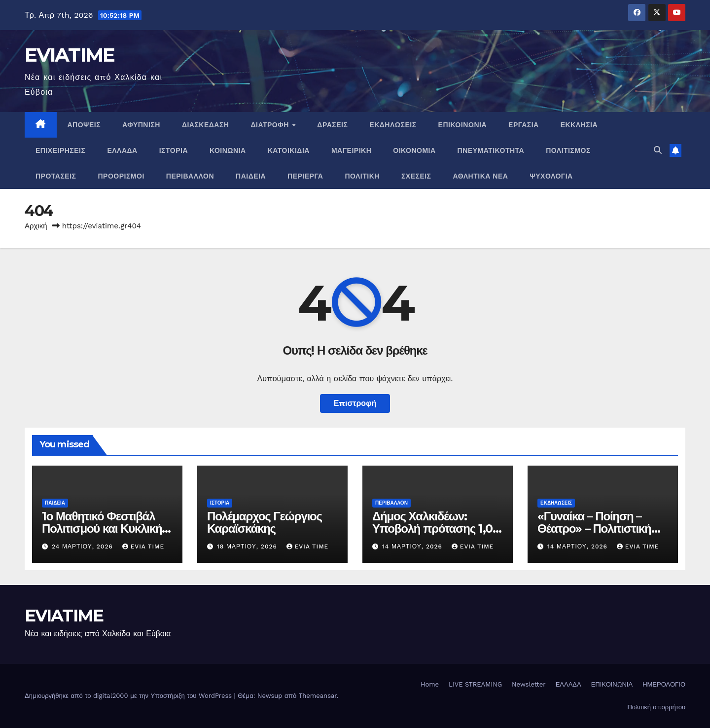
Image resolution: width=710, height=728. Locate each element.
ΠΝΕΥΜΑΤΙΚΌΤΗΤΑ (491, 150)
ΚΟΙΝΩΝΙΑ (228, 150)
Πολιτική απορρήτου (656, 707)
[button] (658, 150)
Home (430, 684)
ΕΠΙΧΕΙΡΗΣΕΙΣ (60, 150)
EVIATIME (70, 55)
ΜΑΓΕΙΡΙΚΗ (351, 150)
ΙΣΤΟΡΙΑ (174, 150)
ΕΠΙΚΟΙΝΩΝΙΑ (463, 125)
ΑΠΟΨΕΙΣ (84, 125)
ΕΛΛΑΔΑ (122, 150)
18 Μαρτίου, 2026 (248, 546)
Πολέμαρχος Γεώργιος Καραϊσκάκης (265, 522)
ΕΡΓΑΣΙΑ (524, 125)
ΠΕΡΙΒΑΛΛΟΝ (190, 176)
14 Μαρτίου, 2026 (413, 546)
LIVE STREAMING (475, 684)
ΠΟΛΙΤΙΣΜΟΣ (568, 150)
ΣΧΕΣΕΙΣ (416, 176)
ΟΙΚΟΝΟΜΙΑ (414, 150)
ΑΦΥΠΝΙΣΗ (141, 125)
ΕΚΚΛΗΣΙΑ (579, 125)
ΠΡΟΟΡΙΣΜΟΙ (121, 176)
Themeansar (318, 696)
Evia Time (143, 546)
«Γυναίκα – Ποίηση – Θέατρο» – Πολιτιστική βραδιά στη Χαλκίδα (594, 528)
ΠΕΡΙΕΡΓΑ (305, 176)
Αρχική (36, 226)
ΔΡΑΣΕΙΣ (332, 125)
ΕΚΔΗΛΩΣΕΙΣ (393, 125)
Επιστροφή (355, 403)
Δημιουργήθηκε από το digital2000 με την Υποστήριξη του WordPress (129, 696)
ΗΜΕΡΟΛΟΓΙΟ (664, 684)
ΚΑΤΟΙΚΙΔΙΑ (289, 150)
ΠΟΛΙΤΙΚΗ (362, 176)
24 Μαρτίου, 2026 (84, 546)
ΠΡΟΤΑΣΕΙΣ (56, 176)
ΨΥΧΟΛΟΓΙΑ (551, 176)
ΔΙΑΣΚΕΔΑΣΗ (206, 125)
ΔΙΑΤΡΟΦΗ (271, 125)
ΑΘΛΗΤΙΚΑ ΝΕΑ (481, 176)
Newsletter (529, 684)
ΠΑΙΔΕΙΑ (251, 176)
